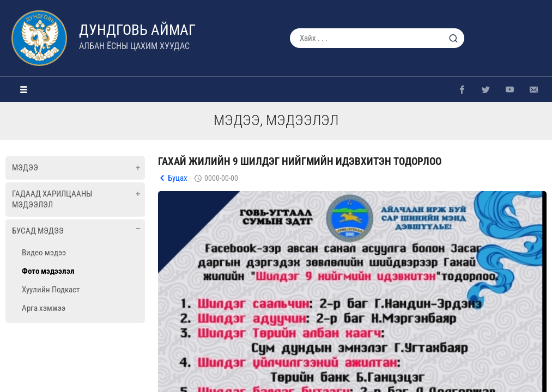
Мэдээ (25, 168)
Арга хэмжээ (44, 308)
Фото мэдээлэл (48, 271)
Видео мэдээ (44, 253)
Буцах (178, 178)
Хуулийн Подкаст (51, 290)
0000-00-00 (221, 178)
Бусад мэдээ (38, 231)
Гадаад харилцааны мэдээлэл (52, 199)
